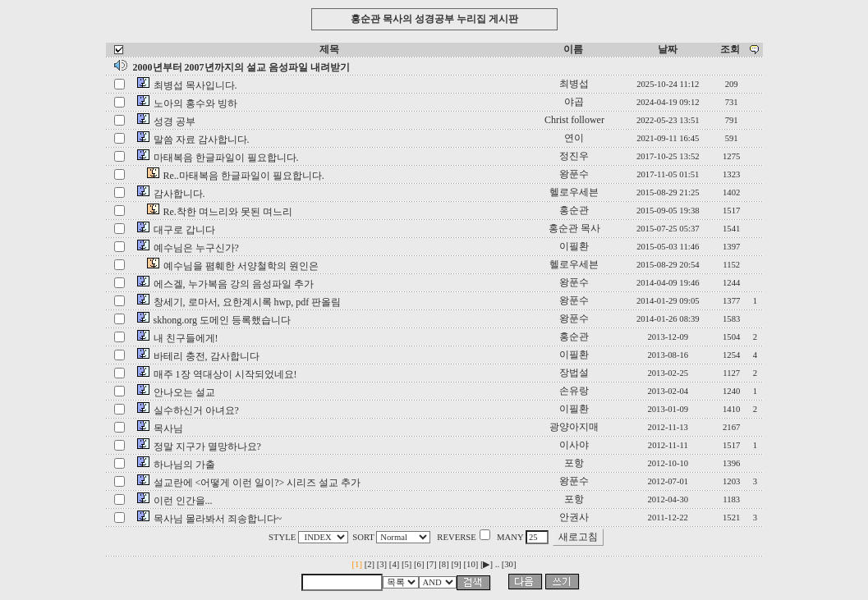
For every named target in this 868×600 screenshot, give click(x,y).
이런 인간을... (183, 501)
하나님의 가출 (184, 465)
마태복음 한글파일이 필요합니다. (226, 158)
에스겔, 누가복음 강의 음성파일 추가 (234, 284)
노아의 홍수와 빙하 (195, 103)
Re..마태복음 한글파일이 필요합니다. (244, 176)
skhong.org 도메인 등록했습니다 (222, 320)
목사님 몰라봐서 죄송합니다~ (218, 519)
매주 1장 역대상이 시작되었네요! (225, 374)
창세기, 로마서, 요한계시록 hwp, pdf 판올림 (248, 302)
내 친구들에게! (186, 338)
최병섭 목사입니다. (195, 85)
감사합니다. (179, 194)
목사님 (168, 428)
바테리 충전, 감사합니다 (207, 356)
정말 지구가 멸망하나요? (207, 447)
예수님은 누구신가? (196, 248)
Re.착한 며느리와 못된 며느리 (228, 212)
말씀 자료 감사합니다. (202, 140)
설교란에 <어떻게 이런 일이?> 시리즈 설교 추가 (257, 483)
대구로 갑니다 (184, 230)
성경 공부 (175, 121)
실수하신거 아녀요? (196, 410)
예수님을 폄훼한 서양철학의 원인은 (241, 266)
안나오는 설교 (184, 392)
